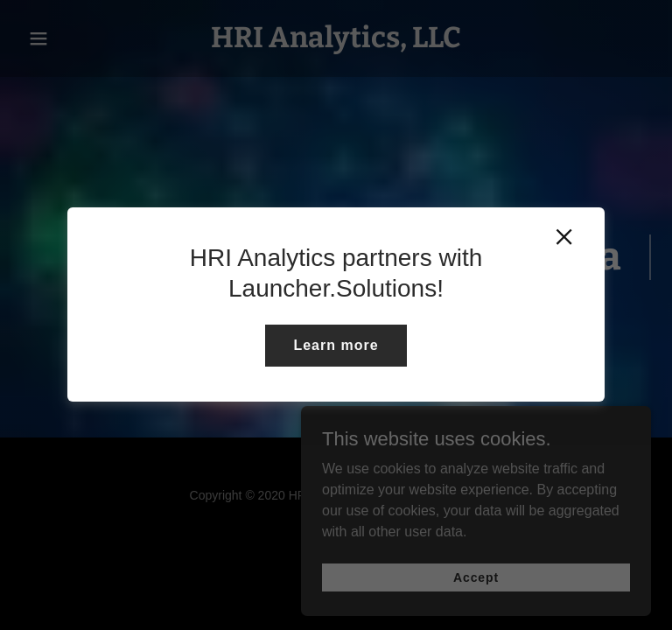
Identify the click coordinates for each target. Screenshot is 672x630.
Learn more (336, 345)
